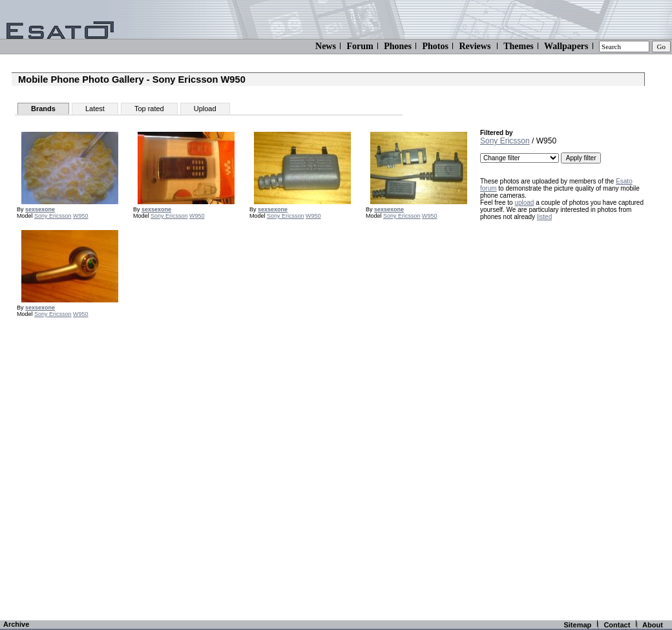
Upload (205, 109)
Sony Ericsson (53, 216)
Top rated (149, 109)
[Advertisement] (557, 421)
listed (544, 217)
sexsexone (40, 209)
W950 (81, 216)
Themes (519, 46)
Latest (95, 109)
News (326, 46)
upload (524, 203)
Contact (617, 625)
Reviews (475, 46)
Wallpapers (566, 46)
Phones (398, 46)
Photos (435, 46)
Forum (360, 46)
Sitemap (577, 625)
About (653, 625)
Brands (43, 109)
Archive (16, 624)
